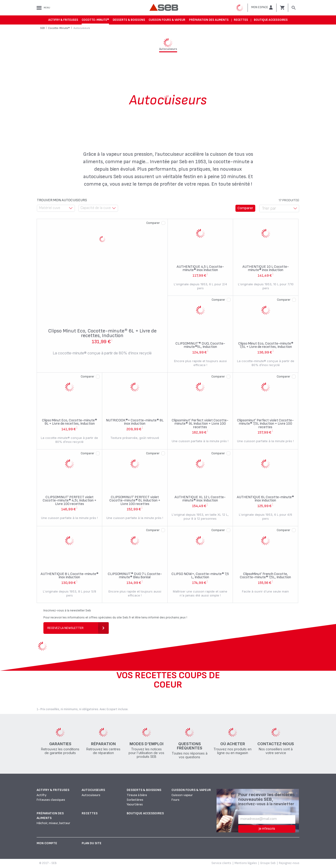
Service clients (221, 863)
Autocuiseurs (93, 790)
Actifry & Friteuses (63, 20)
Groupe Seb (268, 863)
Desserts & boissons (129, 20)
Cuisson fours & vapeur (167, 20)
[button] (262, 7)
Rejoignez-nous (289, 863)
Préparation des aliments (209, 20)
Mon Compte (47, 843)
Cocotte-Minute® (95, 20)
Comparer (153, 223)
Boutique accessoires (271, 20)
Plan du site (92, 843)
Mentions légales (246, 863)
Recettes (241, 20)
